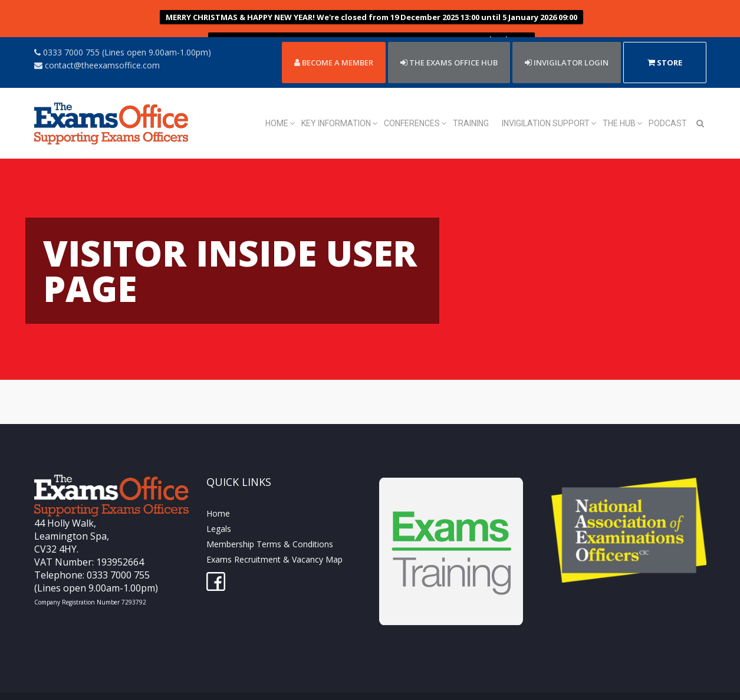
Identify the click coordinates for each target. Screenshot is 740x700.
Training (471, 93)
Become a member (334, 31)
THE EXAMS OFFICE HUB (449, 31)
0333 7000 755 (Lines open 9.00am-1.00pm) (123, 21)
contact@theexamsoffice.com (97, 34)
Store (665, 31)
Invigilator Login (567, 31)
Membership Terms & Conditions (270, 513)
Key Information (336, 93)
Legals (219, 498)
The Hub (619, 93)
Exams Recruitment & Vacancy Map (274, 529)
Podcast (668, 93)
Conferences (412, 93)
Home (277, 93)
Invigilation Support (546, 93)
